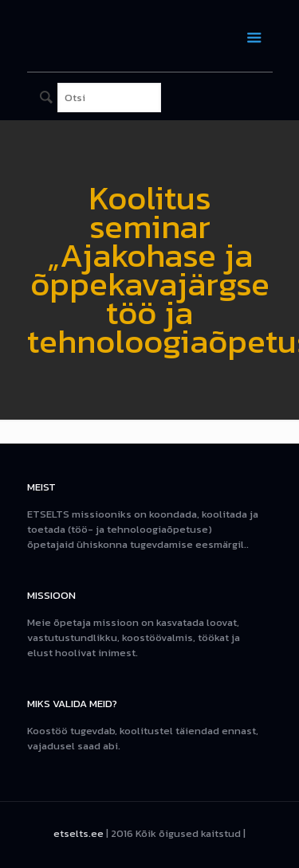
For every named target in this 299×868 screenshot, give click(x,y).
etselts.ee (79, 833)
